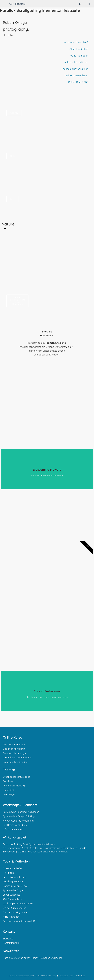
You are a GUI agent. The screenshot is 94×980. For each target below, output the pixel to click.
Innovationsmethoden (14, 877)
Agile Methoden (11, 917)
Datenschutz (75, 976)
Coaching (8, 781)
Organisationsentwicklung (17, 777)
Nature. (14, 156)
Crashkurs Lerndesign (14, 753)
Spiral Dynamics (11, 895)
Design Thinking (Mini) (15, 749)
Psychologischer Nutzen (75, 69)
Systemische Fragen (14, 890)
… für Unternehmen (13, 829)
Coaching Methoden (14, 881)
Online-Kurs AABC (78, 82)
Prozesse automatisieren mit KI (19, 921)
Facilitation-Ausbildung (15, 825)
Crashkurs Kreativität (14, 744)
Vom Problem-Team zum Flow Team (17, 301)
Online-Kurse (12, 737)
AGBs (83, 976)
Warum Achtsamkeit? (76, 42)
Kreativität (8, 790)
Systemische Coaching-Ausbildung (21, 812)
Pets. (12, 199)
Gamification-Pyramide (15, 912)
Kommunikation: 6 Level (15, 886)
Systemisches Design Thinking (19, 816)
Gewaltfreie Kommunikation (18, 758)
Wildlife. (14, 113)
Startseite (8, 939)
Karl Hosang (17, 4)
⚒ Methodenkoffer (13, 868)
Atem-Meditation (79, 49)
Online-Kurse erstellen (15, 908)
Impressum (64, 976)
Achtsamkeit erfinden (76, 62)
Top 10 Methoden (79, 56)
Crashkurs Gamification (15, 762)
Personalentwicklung (14, 786)
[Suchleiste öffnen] (80, 4)
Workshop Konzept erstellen (18, 903)
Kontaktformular (12, 943)
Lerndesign (9, 794)
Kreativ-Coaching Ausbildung (18, 821)
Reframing (8, 873)
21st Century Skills (12, 899)
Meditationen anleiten (76, 75)
